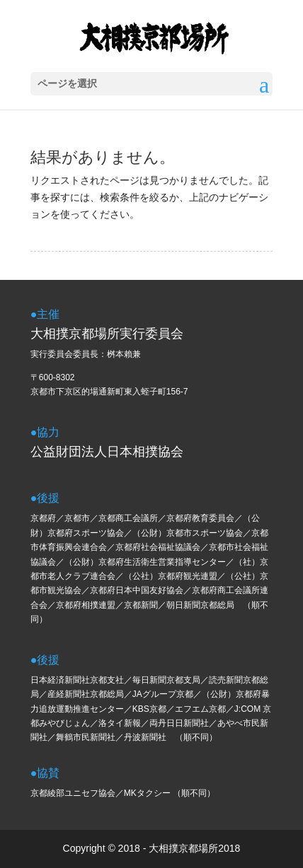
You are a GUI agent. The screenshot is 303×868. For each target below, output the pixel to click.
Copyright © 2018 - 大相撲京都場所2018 (152, 848)
